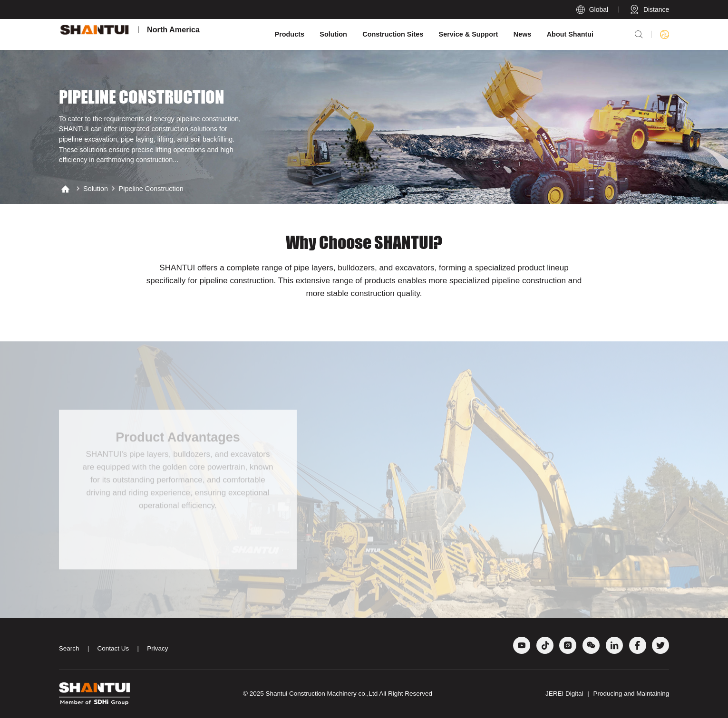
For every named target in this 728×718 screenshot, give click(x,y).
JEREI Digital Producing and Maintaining (607, 694)
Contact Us (113, 648)
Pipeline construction (151, 189)
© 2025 (254, 694)
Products (290, 34)
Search (69, 648)
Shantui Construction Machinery (311, 694)
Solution (333, 34)
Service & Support (469, 34)
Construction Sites (393, 34)
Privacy (157, 648)
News (523, 34)
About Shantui (570, 34)
